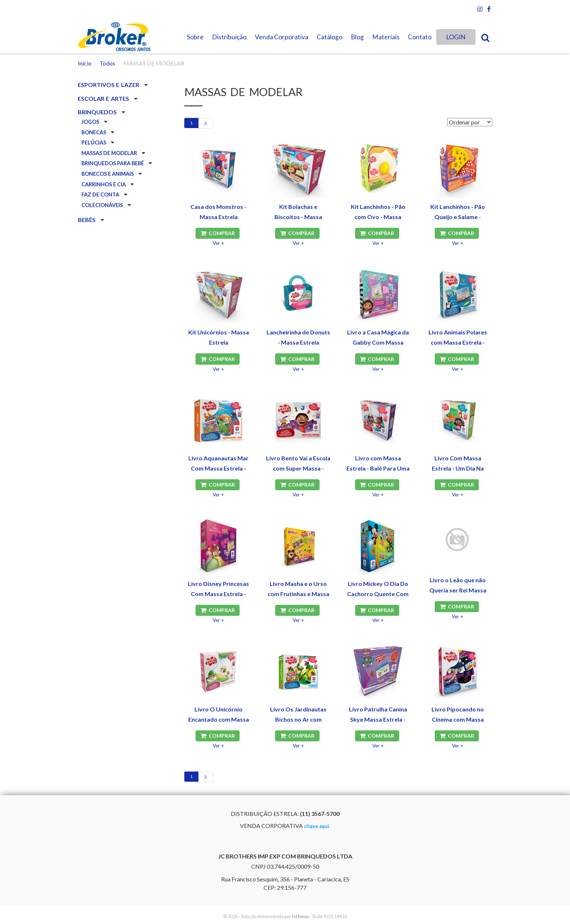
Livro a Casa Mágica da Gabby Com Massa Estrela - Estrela (378, 342)
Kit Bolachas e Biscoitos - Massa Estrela (298, 217)
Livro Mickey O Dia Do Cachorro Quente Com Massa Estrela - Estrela (378, 594)
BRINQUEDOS (98, 112)
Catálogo (330, 37)
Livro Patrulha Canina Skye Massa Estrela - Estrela (378, 719)
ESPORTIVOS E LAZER (109, 85)
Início (85, 63)
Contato (420, 37)
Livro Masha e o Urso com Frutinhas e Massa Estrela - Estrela (298, 594)
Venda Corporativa (282, 37)
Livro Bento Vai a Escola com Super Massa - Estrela (298, 468)
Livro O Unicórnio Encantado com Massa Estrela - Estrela (219, 719)
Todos (107, 63)
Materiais (386, 37)
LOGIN (456, 37)
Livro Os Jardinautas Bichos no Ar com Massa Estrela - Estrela (298, 719)
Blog (357, 37)
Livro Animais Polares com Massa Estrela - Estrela (458, 342)
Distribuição (229, 37)
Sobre (195, 37)
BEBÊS (87, 220)
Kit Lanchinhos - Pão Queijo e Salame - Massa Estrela (458, 217)
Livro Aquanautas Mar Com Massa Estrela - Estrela (218, 468)
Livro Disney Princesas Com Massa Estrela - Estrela (218, 594)
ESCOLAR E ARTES (104, 98)
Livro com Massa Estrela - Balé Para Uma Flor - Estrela (378, 468)
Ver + (218, 243)
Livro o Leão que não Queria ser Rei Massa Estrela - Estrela (458, 590)
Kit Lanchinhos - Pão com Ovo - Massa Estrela (378, 217)
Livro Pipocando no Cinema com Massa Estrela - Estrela (458, 719)
